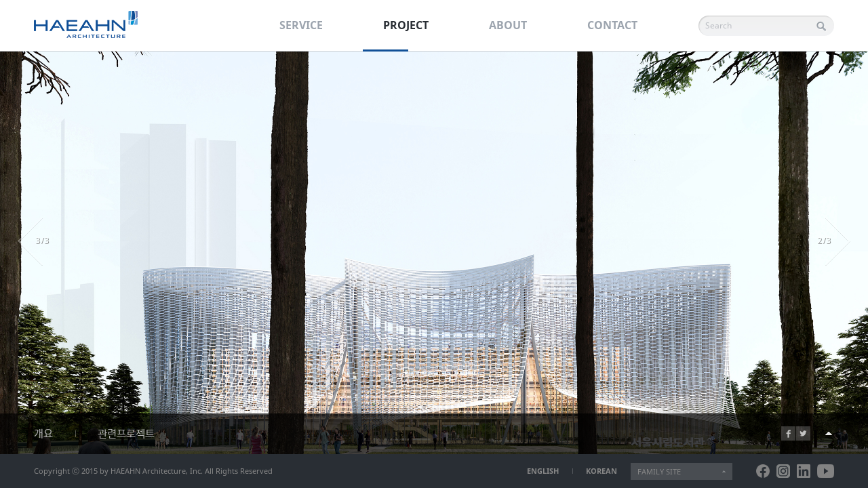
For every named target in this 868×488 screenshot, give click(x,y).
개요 (43, 434)
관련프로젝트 (126, 434)
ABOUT (508, 25)
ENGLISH (543, 471)
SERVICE (301, 25)
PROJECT (406, 25)
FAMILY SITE (659, 471)
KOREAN (601, 471)
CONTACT (612, 25)
